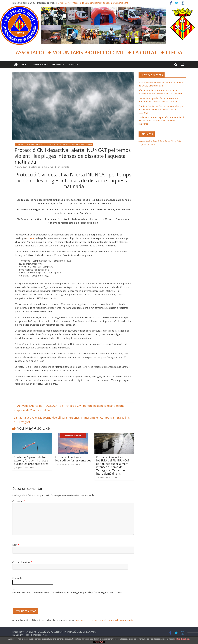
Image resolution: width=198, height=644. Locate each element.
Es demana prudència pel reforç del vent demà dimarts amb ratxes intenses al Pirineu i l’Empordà (161, 121)
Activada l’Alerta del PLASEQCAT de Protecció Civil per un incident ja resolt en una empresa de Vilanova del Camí (69, 408)
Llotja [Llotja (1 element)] (141, 144)
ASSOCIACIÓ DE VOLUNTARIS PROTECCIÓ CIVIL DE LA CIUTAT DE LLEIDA (99, 52)
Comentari (19, 501)
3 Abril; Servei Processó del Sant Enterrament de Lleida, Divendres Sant (93, 3)
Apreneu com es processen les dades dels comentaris (105, 620)
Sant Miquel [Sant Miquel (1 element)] (148, 144)
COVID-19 (73, 64)
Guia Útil (57, 64)
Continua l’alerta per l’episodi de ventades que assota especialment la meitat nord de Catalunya (161, 109)
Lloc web (17, 578)
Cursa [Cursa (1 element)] (162, 141)
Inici (23, 64)
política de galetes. (182, 639)
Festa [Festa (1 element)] (179, 141)
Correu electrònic (22, 562)
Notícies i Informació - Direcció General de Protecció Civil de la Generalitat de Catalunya (54, 145)
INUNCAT (31, 238)
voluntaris (35, 167)
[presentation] (35, 602)
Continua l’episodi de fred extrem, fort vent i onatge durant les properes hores (31, 460)
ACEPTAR (99, 642)
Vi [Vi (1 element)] (154, 144)
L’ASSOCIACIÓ (39, 64)
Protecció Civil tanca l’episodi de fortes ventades (73, 459)
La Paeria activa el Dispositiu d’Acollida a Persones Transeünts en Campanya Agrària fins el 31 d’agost (72, 420)
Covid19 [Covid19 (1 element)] (156, 141)
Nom (16, 545)
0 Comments (62, 167)
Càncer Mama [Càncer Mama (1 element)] (170, 141)
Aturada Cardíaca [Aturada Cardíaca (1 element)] (145, 141)
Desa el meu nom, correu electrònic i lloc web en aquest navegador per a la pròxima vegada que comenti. (67, 592)
